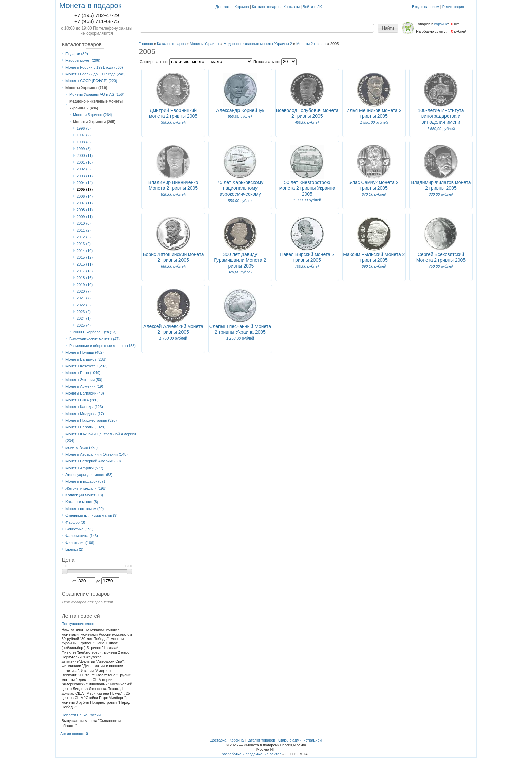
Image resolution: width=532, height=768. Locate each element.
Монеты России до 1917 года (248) (96, 74)
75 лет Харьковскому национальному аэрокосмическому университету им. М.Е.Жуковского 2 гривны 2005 (240, 197)
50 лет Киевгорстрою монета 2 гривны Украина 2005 (307, 188)
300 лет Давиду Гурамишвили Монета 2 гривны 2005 (240, 260)
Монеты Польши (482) (85, 352)
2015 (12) (85, 257)
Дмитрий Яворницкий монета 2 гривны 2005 (173, 113)
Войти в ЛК (312, 7)
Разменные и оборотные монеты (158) (102, 346)
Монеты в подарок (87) (85, 481)
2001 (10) (85, 162)
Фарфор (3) (75, 522)
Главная (146, 44)
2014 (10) (85, 251)
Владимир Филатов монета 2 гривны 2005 (441, 185)
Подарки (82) (77, 54)
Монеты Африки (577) (84, 468)
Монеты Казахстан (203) (87, 366)
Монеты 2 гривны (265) (94, 122)
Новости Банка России (81, 715)
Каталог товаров (266, 7)
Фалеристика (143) (82, 536)
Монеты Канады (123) (84, 407)
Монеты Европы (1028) (85, 427)
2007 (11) (85, 203)
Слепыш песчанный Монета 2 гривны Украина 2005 (240, 329)
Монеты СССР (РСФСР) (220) (91, 81)
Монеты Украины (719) (86, 88)
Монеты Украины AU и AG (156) (97, 94)
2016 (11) (85, 264)
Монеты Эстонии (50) (84, 380)
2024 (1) (84, 318)
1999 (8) (84, 149)
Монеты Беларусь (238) (86, 359)
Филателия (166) (80, 543)
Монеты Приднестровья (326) (91, 420)
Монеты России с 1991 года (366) (94, 67)
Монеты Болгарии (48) (85, 393)
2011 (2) (84, 230)
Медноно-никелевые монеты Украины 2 (258, 44)
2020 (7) (84, 291)
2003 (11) (85, 176)
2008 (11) (85, 210)
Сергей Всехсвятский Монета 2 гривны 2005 (441, 257)
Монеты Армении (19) (84, 386)
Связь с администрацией (300, 740)
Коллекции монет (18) (84, 495)
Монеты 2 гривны (311, 44)
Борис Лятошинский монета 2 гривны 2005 (173, 257)
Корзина (242, 7)
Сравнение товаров (86, 594)
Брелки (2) (74, 549)
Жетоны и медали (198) (86, 488)
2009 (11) (85, 217)
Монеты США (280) (82, 400)
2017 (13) (85, 271)
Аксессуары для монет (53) (89, 475)
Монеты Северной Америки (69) (93, 461)
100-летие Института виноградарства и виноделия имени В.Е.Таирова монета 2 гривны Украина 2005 (441, 122)
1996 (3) (84, 128)
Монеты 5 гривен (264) (92, 115)
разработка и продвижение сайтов (251, 754)
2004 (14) (85, 183)
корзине (441, 24)
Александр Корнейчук (240, 110)
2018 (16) (85, 278)
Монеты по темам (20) (85, 509)
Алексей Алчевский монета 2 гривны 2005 (173, 329)
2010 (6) (84, 223)
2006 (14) (85, 196)
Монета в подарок (90, 6)
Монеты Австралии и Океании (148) (97, 454)
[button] (388, 28)
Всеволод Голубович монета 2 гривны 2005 (307, 113)
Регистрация (453, 7)
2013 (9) (84, 244)
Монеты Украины (204, 44)
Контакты (292, 7)
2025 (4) (84, 325)
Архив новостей (74, 734)
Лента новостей (81, 616)
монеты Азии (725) (82, 447)
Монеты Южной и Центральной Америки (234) (101, 437)
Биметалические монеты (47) (94, 339)
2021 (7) (84, 298)
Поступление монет (79, 624)
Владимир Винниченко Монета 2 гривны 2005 (173, 185)
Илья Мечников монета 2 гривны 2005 (374, 113)
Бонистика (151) (79, 529)
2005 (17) (85, 189)
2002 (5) (84, 169)
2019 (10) (85, 285)
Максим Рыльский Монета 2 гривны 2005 (374, 257)
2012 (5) (84, 237)
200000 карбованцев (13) (95, 332)
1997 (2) (84, 135)
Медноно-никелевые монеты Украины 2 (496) (96, 105)
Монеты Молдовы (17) (85, 414)
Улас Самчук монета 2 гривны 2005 (374, 185)
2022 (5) (84, 305)
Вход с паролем (426, 7)
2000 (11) (85, 156)
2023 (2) (84, 312)
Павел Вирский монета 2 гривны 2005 (307, 257)
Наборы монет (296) (83, 60)
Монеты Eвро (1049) (83, 373)
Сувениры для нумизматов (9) (91, 515)
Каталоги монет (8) (82, 502)
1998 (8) (84, 142)
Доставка (224, 7)
